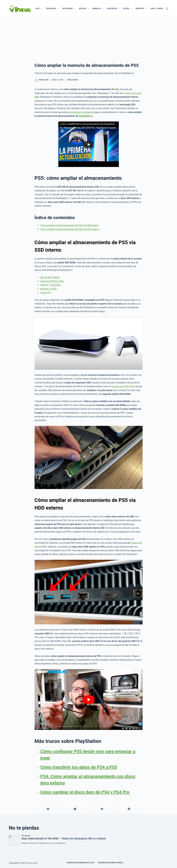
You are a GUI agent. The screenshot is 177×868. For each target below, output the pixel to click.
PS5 (116, 89)
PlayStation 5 (86, 116)
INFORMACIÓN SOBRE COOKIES (111, 863)
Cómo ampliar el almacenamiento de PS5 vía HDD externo (70, 229)
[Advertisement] (89, 39)
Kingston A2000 (48, 289)
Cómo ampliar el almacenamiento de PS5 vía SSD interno (69, 225)
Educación (114, 9)
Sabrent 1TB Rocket (50, 285)
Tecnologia (53, 9)
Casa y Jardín (158, 9)
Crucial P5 (46, 293)
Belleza (85, 9)
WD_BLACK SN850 (50, 277)
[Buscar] (167, 9)
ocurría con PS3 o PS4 (123, 386)
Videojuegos (73, 80)
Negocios (142, 9)
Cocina (128, 9)
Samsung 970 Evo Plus (52, 281)
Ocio (39, 9)
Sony (95, 101)
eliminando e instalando (81, 112)
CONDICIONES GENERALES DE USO (81, 863)
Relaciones (70, 9)
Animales (99, 9)
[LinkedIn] (129, 809)
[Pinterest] (102, 809)
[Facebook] (48, 809)
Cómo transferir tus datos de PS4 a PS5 (79, 767)
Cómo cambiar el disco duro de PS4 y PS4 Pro (85, 792)
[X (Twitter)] (75, 809)
